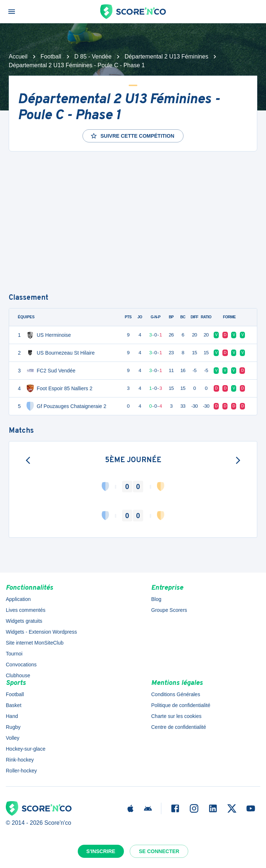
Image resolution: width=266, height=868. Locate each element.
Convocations (21, 665)
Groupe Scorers (169, 610)
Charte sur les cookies (176, 716)
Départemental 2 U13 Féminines (166, 56)
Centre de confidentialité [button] (179, 727)
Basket (14, 705)
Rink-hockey (20, 760)
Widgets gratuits (24, 621)
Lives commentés (26, 610)
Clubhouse (18, 675)
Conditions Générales (176, 694)
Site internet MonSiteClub (35, 643)
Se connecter (159, 851)
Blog (156, 599)
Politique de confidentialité (181, 705)
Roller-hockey (21, 771)
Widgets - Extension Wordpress (41, 632)
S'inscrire (101, 851)
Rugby (13, 727)
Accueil (18, 56)
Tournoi (14, 654)
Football (51, 56)
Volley (13, 738)
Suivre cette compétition (132, 136)
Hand (12, 716)
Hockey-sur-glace (26, 749)
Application (18, 599)
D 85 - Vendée (93, 56)
